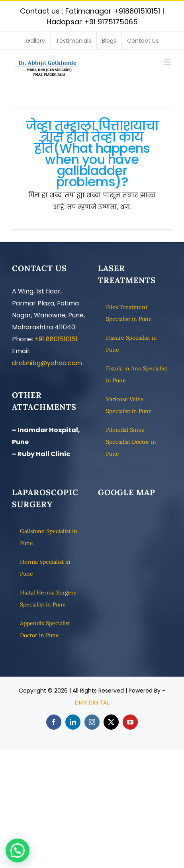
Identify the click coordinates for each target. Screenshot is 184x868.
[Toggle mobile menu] (168, 62)
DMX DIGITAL (92, 703)
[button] (18, 850)
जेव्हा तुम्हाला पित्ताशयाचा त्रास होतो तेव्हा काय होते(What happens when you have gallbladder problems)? (92, 154)
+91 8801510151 (56, 339)
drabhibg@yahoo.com (47, 363)
